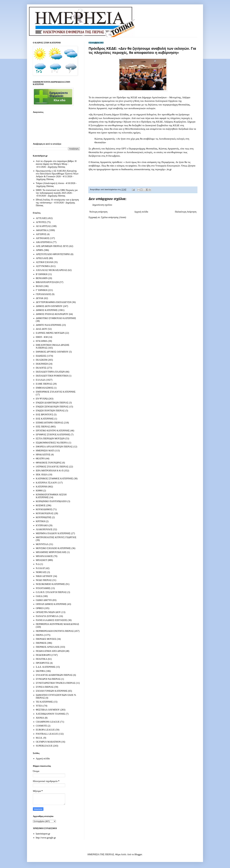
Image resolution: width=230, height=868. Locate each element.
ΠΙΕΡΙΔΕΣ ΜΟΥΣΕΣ (46, 639)
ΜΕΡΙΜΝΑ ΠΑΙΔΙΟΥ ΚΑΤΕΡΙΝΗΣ (53, 533)
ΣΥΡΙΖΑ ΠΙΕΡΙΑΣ (45, 687)
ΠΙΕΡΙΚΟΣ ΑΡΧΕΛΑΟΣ (48, 647)
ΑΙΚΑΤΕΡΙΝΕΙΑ (44, 242)
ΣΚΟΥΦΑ (40, 671)
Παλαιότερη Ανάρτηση (186, 212)
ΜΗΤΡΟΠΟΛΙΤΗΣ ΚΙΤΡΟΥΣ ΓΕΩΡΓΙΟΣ (56, 537)
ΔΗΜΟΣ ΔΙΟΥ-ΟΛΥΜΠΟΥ (49, 306)
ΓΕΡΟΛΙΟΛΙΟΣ (43, 294)
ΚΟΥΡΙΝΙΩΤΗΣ (44, 517)
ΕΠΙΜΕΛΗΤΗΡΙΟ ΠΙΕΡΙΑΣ (50, 423)
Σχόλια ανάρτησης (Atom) (114, 217)
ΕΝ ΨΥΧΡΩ (42, 399)
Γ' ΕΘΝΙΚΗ (41, 290)
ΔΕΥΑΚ (40, 298)
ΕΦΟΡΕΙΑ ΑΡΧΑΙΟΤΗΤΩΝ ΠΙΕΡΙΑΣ (54, 447)
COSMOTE (41, 726)
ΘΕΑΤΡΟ (40, 458)
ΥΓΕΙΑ (39, 706)
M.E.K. (39, 738)
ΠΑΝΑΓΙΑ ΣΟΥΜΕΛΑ (47, 616)
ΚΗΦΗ (39, 491)
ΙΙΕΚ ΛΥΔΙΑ (42, 475)
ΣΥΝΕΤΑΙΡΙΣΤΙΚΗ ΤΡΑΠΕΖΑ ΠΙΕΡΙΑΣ (56, 683)
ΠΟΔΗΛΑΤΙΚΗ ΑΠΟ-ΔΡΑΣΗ (50, 651)
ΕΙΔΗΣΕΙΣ (41, 356)
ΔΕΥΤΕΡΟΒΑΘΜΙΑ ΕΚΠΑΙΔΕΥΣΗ (53, 302)
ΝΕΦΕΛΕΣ (41, 572)
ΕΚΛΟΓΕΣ (41, 368)
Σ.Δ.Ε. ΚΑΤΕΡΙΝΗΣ (46, 667)
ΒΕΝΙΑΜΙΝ (42, 278)
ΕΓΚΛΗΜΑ (42, 341)
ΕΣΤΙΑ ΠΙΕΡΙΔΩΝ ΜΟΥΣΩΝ (50, 438)
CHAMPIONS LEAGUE (48, 722)
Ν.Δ (38, 564)
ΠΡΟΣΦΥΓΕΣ (43, 663)
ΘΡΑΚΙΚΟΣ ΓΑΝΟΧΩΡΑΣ (49, 463)
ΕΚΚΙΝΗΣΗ (42, 364)
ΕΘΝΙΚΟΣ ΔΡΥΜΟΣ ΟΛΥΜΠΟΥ (52, 352)
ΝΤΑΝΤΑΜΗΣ (43, 588)
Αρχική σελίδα (141, 212)
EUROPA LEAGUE (45, 730)
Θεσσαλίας (152, 149)
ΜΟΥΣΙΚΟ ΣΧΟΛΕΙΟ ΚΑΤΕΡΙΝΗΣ (53, 548)
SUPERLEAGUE (44, 746)
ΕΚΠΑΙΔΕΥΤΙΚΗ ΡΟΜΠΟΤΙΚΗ (52, 376)
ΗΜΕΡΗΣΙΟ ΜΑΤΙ (45, 451)
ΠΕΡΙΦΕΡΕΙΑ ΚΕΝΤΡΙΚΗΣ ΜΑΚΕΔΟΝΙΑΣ (57, 624)
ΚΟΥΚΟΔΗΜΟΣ (44, 509)
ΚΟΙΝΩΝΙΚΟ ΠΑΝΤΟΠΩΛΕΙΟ (51, 501)
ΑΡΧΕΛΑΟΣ (42, 258)
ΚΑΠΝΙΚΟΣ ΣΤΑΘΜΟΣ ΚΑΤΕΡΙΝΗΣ (54, 478)
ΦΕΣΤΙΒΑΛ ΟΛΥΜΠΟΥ (48, 710)
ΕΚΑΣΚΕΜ (42, 360)
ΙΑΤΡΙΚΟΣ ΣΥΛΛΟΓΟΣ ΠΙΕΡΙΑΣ (52, 467)
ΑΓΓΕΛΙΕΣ (41, 218)
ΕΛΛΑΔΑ (41, 380)
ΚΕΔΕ (134, 97)
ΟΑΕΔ (39, 596)
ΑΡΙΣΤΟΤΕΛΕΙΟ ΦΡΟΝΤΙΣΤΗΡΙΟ (53, 254)
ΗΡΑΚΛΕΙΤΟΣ (43, 455)
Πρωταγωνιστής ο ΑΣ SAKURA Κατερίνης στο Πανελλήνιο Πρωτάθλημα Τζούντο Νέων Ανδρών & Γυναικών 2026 (57, 174)
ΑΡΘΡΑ (40, 250)
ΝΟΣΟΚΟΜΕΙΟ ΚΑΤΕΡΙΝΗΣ (50, 584)
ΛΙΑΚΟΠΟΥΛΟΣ (44, 529)
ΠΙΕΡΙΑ (40, 635)
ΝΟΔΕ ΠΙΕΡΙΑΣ (44, 580)
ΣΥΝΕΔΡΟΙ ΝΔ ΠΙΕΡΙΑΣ (48, 679)
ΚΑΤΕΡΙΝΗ (42, 487)
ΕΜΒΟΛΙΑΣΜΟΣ (44, 388)
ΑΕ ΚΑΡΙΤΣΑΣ (43, 226)
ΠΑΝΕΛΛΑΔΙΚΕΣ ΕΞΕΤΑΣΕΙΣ (51, 620)
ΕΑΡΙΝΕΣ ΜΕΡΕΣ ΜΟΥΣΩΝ (50, 333)
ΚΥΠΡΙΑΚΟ (42, 525)
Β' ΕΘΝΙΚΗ (42, 274)
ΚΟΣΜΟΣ (41, 505)
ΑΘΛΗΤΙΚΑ (42, 230)
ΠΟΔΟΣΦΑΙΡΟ (43, 655)
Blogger (138, 854)
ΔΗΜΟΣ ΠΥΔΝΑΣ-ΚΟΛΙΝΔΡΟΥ (52, 314)
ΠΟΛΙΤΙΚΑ (41, 659)
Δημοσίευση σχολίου (102, 205)
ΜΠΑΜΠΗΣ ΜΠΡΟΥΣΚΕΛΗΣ (51, 552)
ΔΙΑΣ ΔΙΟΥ (42, 329)
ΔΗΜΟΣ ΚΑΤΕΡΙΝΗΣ (47, 310)
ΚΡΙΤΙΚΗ (40, 521)
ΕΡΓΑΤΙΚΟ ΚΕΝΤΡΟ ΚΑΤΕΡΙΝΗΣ (53, 431)
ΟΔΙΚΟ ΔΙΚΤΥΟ (44, 600)
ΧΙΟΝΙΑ (40, 718)
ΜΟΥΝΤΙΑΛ (42, 544)
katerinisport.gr (43, 834)
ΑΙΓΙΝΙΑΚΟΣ (42, 238)
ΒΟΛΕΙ (39, 286)
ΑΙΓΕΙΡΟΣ (41, 234)
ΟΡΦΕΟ (40, 608)
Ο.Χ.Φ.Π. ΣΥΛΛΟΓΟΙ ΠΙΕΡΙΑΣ (51, 592)
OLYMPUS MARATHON (48, 742)
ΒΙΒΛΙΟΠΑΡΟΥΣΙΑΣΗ (47, 282)
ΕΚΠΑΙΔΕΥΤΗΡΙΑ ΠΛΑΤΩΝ (50, 372)
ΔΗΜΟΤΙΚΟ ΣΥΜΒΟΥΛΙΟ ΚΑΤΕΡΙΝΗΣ (56, 318)
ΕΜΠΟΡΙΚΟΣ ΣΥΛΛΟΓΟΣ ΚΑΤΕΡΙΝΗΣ (56, 392)
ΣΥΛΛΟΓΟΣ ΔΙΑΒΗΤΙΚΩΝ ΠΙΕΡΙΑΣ (54, 675)
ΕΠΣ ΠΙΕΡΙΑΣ (43, 427)
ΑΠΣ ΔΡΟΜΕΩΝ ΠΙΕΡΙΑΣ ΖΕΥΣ (52, 246)
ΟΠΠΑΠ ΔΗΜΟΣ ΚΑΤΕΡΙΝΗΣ (51, 604)
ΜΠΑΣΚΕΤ (42, 560)
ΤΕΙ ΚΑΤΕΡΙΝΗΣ (44, 702)
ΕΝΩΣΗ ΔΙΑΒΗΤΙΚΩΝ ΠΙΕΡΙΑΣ (52, 403)
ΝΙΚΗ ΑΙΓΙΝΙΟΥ (44, 576)
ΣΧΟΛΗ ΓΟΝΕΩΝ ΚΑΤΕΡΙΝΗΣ (52, 691)
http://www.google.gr (46, 838)
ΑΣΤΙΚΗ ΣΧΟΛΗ (44, 262)
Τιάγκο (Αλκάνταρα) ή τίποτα (50, 183)
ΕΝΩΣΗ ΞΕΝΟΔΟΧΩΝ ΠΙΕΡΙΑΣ (52, 407)
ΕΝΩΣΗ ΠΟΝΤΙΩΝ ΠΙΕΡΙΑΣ (50, 411)
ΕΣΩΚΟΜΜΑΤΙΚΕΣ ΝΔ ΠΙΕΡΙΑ (52, 443)
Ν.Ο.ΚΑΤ (40, 568)
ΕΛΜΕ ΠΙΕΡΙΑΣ (44, 384)
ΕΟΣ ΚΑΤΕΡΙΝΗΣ (45, 419)
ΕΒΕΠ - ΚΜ (42, 337)
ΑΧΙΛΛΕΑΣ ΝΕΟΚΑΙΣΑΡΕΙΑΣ (51, 270)
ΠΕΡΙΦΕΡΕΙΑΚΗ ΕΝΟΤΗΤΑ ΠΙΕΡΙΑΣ (55, 631)
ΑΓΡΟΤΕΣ (41, 222)
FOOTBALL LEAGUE (47, 734)
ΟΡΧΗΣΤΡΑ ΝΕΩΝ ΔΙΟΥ (48, 612)
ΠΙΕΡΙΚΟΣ (41, 643)
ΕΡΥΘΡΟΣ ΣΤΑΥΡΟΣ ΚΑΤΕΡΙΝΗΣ (53, 435)
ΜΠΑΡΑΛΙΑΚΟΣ (44, 556)
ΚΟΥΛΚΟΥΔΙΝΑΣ (45, 513)
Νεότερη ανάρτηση (98, 212)
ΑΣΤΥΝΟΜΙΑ (43, 266)
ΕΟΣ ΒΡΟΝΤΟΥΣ (44, 415)
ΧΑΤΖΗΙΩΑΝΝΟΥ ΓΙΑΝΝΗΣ (50, 714)
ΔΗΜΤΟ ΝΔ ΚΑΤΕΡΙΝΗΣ (49, 325)
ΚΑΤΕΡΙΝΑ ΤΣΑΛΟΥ (46, 483)
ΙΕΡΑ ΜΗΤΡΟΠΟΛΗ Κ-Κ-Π (50, 471)
